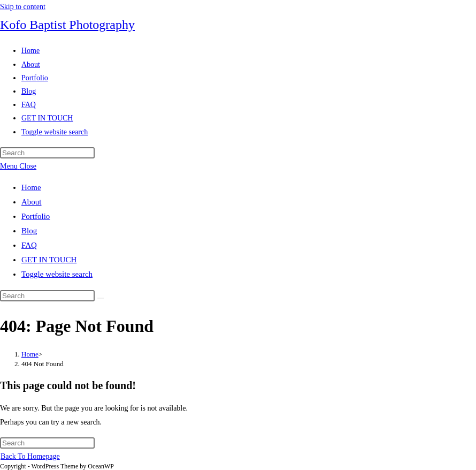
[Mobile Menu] (18, 166)
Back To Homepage (30, 456)
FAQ (29, 245)
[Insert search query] (47, 153)
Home (31, 187)
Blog (29, 231)
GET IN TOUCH (49, 260)
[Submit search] (101, 298)
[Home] (30, 354)
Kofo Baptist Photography (67, 25)
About (32, 202)
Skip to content (23, 7)
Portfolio (36, 216)
